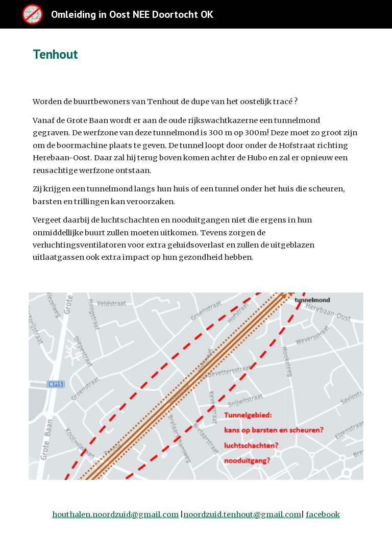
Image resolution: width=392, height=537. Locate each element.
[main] (153, 54)
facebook (323, 515)
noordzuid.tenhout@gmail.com (242, 515)
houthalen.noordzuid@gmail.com (115, 515)
